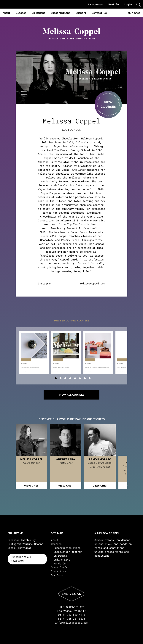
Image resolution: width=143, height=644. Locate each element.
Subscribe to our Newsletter (21, 559)
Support (81, 13)
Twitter (26, 540)
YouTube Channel (34, 544)
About (7, 13)
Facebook (13, 540)
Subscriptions (61, 13)
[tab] (56, 378)
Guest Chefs (59, 567)
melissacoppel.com (92, 283)
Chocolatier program (68, 552)
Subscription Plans (67, 548)
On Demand (39, 13)
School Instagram (19, 548)
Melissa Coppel (25, 372)
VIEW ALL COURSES (72, 395)
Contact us (99, 13)
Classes (21, 13)
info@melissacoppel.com (71, 623)
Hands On (60, 563)
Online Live (62, 560)
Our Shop (134, 13)
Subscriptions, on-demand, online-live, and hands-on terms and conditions (113, 544)
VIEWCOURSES (108, 104)
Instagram (45, 283)
